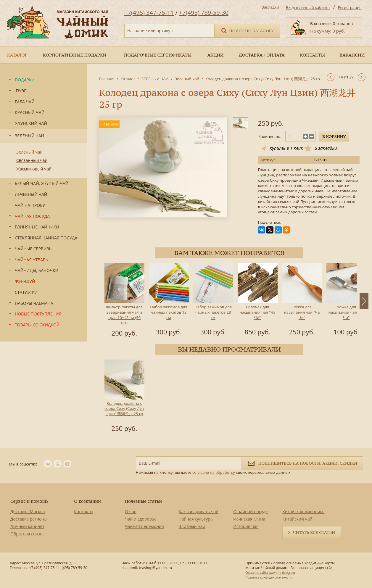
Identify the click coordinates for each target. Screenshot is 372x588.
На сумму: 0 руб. (327, 31)
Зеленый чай (187, 79)
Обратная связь (26, 534)
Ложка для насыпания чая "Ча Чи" (302, 312)
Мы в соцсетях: (23, 464)
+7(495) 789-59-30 (204, 13)
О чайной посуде (250, 512)
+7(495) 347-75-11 (149, 13)
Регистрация (350, 7)
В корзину (334, 136)
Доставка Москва (28, 512)
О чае (131, 512)
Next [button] (364, 301)
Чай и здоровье (141, 519)
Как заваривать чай (199, 512)
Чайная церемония (144, 526)
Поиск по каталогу (247, 30)
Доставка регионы (29, 519)
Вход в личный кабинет (308, 7)
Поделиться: (270, 222)
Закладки (270, 7)
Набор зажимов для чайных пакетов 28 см (213, 312)
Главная (107, 79)
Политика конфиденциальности (268, 577)
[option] (124, 301)
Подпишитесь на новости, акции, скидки (302, 463)
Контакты (84, 512)
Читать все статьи (314, 532)
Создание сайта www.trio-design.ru (270, 573)
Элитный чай (192, 526)
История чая (246, 526)
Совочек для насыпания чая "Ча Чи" (257, 312)
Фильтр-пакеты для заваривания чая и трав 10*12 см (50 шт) (124, 315)
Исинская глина (249, 519)
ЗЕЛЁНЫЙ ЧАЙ (155, 79)
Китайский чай (297, 519)
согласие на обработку (214, 472)
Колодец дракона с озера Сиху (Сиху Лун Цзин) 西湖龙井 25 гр (124, 409)
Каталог (128, 79)
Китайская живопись (303, 512)
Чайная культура (196, 519)
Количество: (270, 136)
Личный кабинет (27, 526)
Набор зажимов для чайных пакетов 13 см (169, 312)
